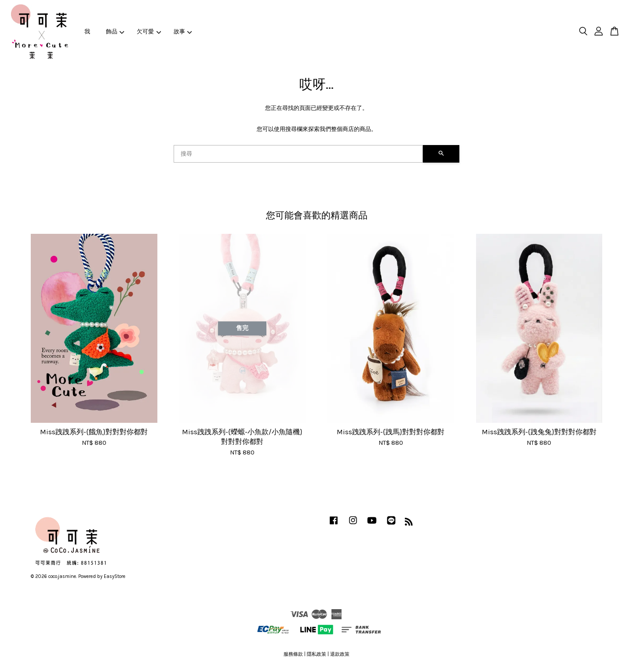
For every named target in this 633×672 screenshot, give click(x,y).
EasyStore (115, 576)
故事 (183, 31)
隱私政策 (316, 654)
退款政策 (340, 654)
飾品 (115, 31)
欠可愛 (149, 31)
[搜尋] (298, 154)
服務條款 (293, 654)
